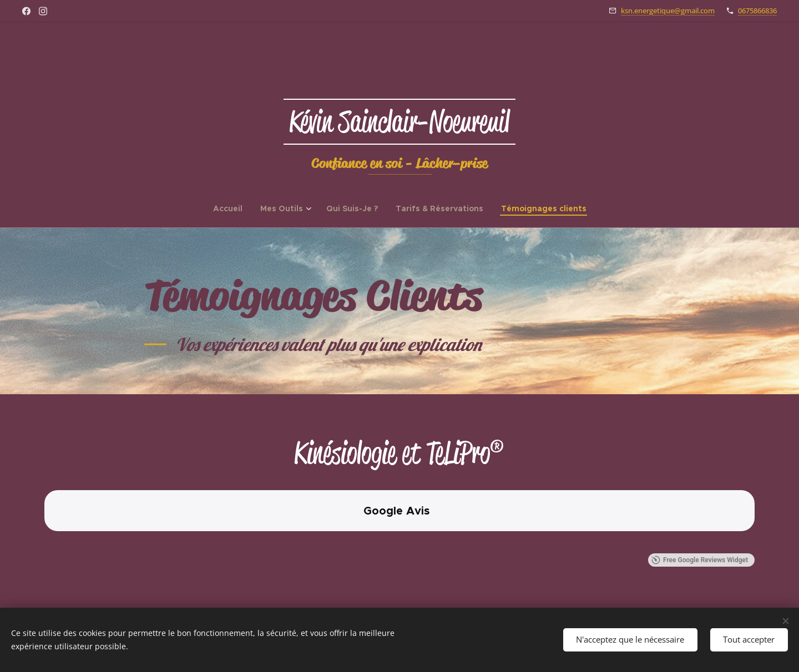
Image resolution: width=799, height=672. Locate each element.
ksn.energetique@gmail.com (668, 11)
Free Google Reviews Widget (700, 560)
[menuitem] (232, 208)
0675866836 (757, 11)
